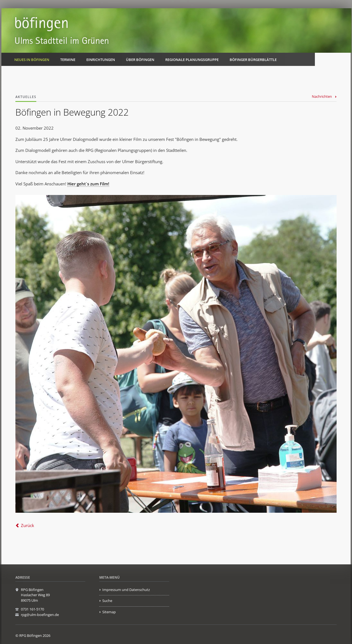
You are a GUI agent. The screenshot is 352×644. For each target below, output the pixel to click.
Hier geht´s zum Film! (88, 184)
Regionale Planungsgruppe (192, 60)
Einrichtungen (101, 60)
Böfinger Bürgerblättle (253, 60)
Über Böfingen (140, 60)
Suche (107, 601)
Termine (68, 60)
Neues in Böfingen (32, 60)
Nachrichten (322, 96)
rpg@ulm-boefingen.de (40, 615)
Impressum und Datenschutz (126, 590)
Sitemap (109, 612)
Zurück (28, 525)
